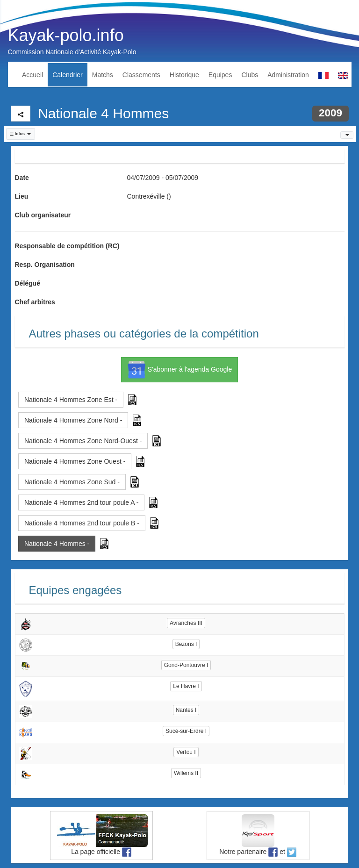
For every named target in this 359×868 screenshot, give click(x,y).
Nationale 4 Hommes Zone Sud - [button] (72, 482)
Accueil (32, 75)
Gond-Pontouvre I (186, 665)
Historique (184, 75)
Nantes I (186, 710)
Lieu (22, 196)
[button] (21, 134)
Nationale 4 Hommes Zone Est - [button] (71, 400)
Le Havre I (186, 686)
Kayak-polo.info (66, 35)
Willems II (186, 773)
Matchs (103, 75)
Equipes (220, 75)
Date (22, 178)
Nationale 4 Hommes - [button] (57, 544)
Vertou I (186, 752)
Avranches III (186, 623)
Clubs (250, 75)
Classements (141, 75)
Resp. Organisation (45, 265)
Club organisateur (43, 215)
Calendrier (68, 75)
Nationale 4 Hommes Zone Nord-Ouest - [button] (83, 441)
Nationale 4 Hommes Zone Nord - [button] (73, 420)
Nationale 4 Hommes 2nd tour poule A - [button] (81, 502)
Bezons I (186, 644)
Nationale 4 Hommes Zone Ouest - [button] (75, 461)
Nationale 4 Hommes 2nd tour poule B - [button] (82, 523)
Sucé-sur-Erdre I (186, 731)
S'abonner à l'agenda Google (179, 370)
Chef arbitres (35, 302)
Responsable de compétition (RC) (67, 246)
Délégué (28, 283)
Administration (288, 75)
